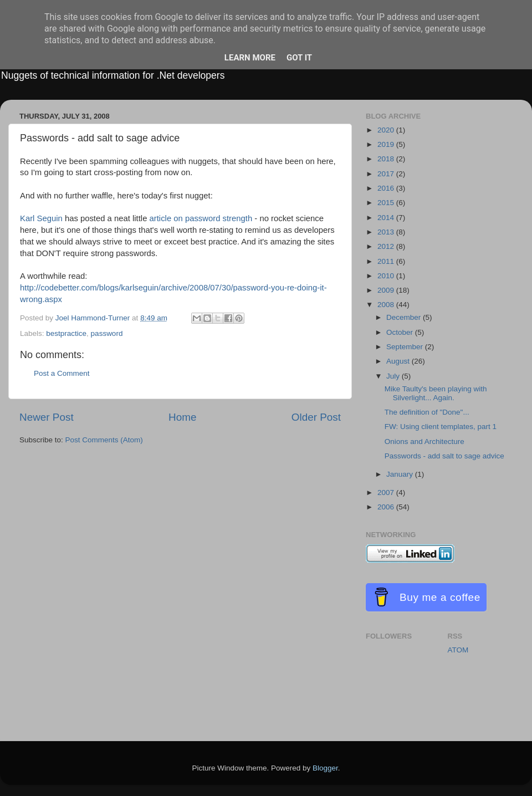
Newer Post (47, 417)
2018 (387, 159)
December (405, 317)
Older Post (316, 417)
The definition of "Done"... (427, 412)
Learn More (250, 58)
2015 (387, 203)
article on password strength (202, 218)
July (394, 376)
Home (182, 417)
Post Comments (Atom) (104, 440)
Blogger (325, 768)
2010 (387, 276)
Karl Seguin (42, 218)
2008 (387, 305)
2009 (387, 290)
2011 (387, 261)
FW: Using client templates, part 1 (441, 427)
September (406, 347)
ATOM (458, 650)
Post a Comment (62, 373)
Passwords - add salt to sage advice (444, 456)
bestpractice (66, 333)
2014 (387, 218)
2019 (387, 144)
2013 (387, 232)
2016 (387, 188)
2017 (387, 174)
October (401, 332)
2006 (387, 507)
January (401, 474)
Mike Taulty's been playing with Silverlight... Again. (436, 393)
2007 (387, 493)
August (399, 361)
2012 (387, 246)
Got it (299, 58)
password (107, 333)
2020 (387, 130)
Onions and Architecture (424, 442)
